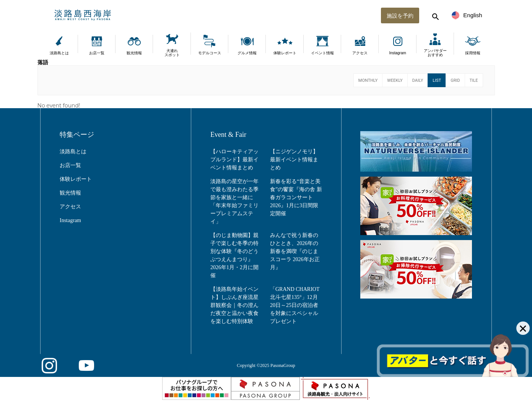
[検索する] (434, 15)
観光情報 (134, 53)
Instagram (397, 53)
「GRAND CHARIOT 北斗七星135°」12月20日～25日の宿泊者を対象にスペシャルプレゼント (295, 305)
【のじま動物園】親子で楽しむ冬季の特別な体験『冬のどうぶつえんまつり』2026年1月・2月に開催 (234, 255)
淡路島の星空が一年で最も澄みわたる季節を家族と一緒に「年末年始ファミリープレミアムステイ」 (234, 201)
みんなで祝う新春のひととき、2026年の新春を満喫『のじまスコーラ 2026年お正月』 (295, 251)
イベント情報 (322, 53)
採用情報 (473, 53)
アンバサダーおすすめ (435, 53)
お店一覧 (97, 53)
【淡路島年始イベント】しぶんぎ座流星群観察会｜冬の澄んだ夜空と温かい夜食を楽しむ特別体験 (234, 305)
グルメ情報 (247, 53)
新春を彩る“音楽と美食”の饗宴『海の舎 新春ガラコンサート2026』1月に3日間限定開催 (296, 197)
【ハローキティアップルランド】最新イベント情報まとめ (234, 160)
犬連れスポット (172, 53)
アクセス (360, 53)
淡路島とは (59, 53)
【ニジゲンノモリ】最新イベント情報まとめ (294, 160)
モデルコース (210, 53)
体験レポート (285, 53)
